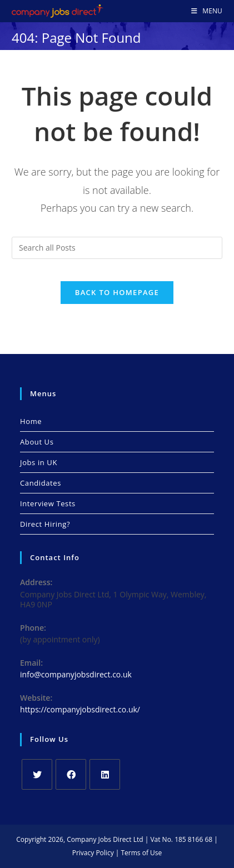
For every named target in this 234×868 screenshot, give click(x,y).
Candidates (41, 483)
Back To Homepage (117, 292)
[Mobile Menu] (207, 11)
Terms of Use (141, 853)
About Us (37, 442)
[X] (37, 774)
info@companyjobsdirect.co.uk (76, 674)
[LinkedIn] (105, 774)
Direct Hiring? (45, 524)
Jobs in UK (39, 462)
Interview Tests (48, 503)
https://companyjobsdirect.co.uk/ (80, 709)
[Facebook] (71, 774)
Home (31, 421)
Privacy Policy (93, 853)
